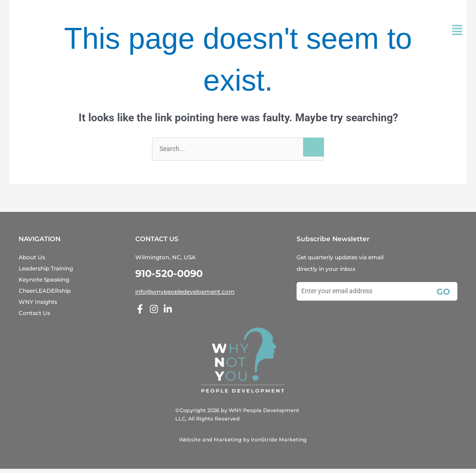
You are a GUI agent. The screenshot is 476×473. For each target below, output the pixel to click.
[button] (457, 31)
